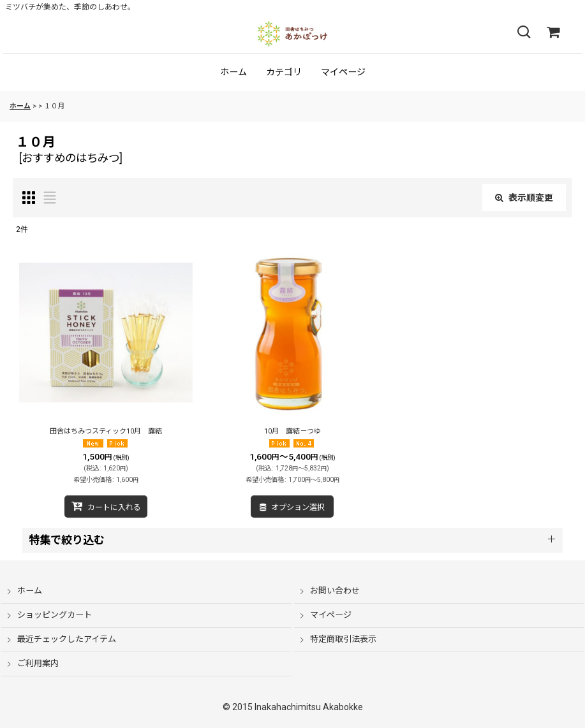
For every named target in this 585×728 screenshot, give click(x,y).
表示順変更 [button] (524, 198)
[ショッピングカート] (553, 33)
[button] (524, 33)
